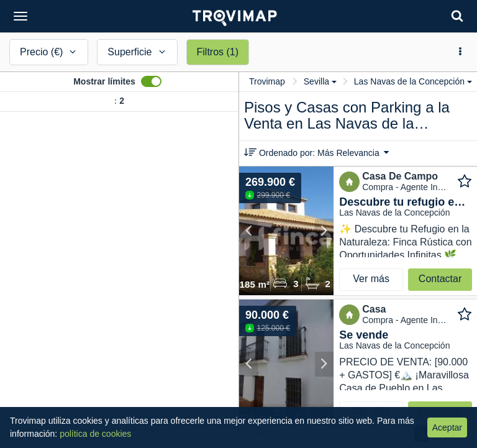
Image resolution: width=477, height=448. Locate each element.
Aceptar (447, 427)
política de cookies (95, 434)
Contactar (440, 279)
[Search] (457, 16)
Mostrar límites (104, 81)
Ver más (371, 279)
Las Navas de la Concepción (413, 81)
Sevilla (320, 81)
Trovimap (267, 81)
